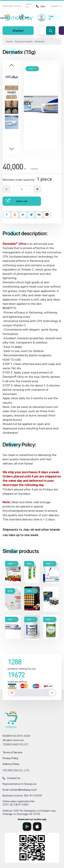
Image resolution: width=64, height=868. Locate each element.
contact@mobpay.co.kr (23, 790)
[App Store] (37, 827)
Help (41, 6)
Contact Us (11, 778)
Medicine (40, 41)
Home (9, 41)
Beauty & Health (24, 41)
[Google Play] (27, 827)
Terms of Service (12, 752)
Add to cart (17, 201)
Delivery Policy (11, 764)
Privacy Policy (10, 758)
